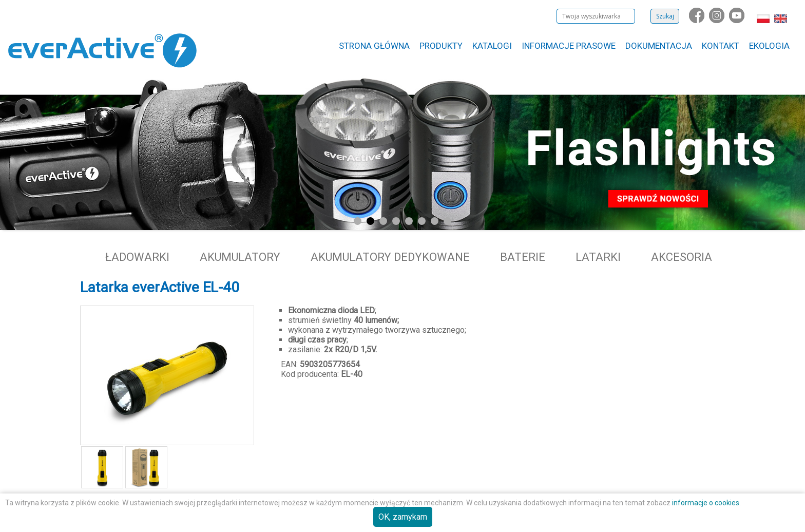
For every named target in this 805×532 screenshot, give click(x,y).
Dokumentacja (659, 46)
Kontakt (721, 46)
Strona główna (374, 46)
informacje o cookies (706, 503)
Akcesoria (682, 257)
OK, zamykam (403, 517)
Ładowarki (137, 257)
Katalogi (492, 46)
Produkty (441, 46)
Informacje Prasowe (569, 46)
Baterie (523, 257)
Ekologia (769, 46)
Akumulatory (240, 257)
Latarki (598, 257)
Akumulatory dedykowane (390, 257)
